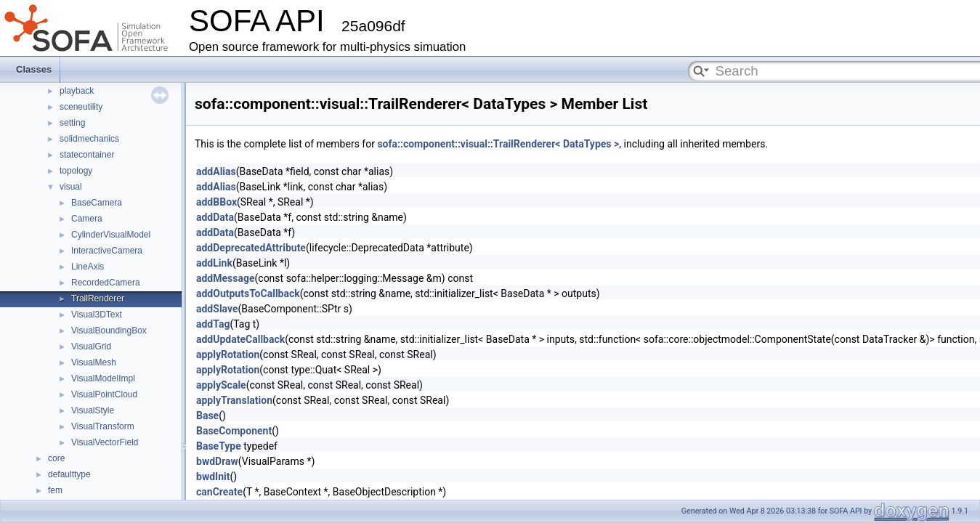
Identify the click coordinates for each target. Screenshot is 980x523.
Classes (34, 69)
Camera (87, 219)
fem (55, 490)
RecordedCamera (106, 283)
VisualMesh (94, 362)
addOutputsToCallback (248, 293)
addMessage (226, 278)
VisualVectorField (105, 442)
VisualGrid (91, 346)
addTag (213, 324)
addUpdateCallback (240, 339)
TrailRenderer (98, 299)
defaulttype (69, 474)
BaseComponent (234, 431)
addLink (214, 263)
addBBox (216, 202)
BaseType (219, 446)
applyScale (221, 385)
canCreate (219, 492)
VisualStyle (93, 410)
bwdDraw (217, 461)
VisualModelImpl (103, 378)
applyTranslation (234, 400)
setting (72, 123)
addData (215, 217)
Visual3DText (97, 315)
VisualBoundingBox (109, 331)
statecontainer (87, 155)
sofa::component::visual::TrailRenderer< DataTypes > (498, 144)
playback (77, 91)
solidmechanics (89, 139)
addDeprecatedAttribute (251, 248)
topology (76, 171)
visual (71, 187)
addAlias (216, 171)
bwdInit (213, 477)
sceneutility (81, 107)
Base (207, 415)
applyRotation (228, 354)
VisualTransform (103, 426)
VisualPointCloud (104, 394)
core (56, 458)
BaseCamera (97, 203)
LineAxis (88, 267)
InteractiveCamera (107, 251)
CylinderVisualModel (111, 235)
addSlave (217, 309)
